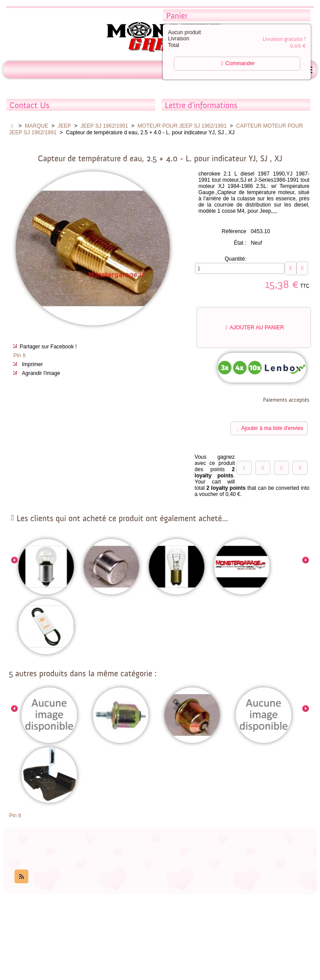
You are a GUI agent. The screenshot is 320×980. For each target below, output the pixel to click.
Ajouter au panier (255, 328)
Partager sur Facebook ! (48, 347)
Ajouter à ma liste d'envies (270, 428)
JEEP (64, 126)
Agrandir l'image (41, 373)
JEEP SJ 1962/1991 (104, 126)
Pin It (19, 355)
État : (240, 243)
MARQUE (37, 126)
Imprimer (32, 364)
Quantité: (235, 259)
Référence (234, 231)
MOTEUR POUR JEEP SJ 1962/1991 (182, 126)
